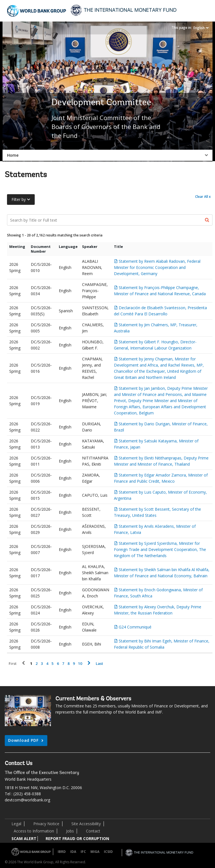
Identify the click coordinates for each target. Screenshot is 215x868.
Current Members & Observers (93, 699)
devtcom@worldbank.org (27, 800)
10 (80, 664)
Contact (93, 831)
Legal (16, 824)
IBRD (62, 852)
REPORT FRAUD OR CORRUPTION (77, 838)
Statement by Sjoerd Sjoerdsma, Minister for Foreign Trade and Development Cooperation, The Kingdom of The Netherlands (160, 549)
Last (99, 664)
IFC (83, 852)
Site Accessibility (86, 824)
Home (13, 155)
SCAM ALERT (24, 838)
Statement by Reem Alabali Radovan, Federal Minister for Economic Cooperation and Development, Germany (157, 267)
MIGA (95, 852)
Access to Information (34, 831)
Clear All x (203, 197)
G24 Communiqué (135, 627)
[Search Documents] (110, 220)
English (199, 28)
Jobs (70, 831)
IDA (73, 852)
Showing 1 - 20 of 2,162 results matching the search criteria (55, 235)
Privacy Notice (46, 824)
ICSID (108, 852)
